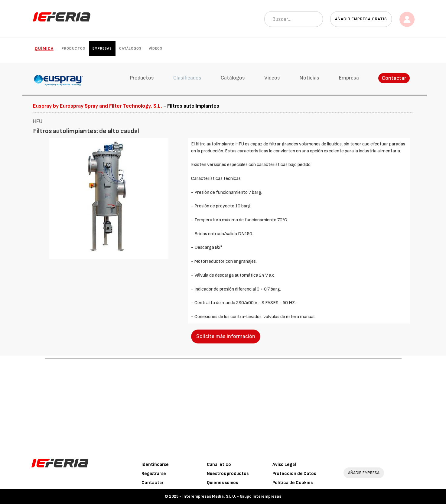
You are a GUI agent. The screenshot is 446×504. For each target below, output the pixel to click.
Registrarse (154, 474)
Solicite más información (226, 336)
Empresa (349, 78)
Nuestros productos (228, 474)
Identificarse (155, 465)
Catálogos (130, 49)
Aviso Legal (284, 465)
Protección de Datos (294, 474)
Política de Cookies (293, 483)
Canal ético (219, 465)
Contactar (394, 78)
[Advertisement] (223, 404)
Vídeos (156, 49)
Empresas (102, 49)
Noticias (309, 78)
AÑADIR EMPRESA (364, 473)
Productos (73, 49)
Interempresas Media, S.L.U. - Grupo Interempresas (232, 496)
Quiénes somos (222, 483)
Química (44, 49)
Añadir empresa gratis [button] (361, 19)
